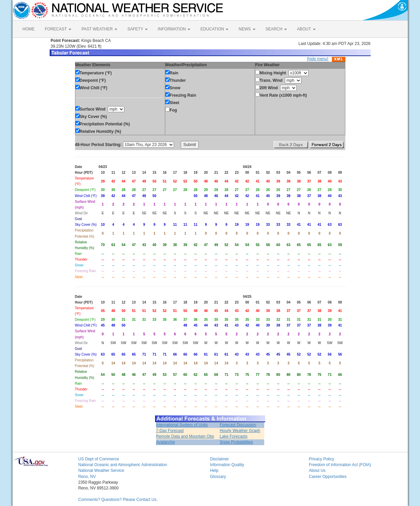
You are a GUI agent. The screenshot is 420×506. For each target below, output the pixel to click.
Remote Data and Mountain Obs (185, 436)
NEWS (247, 29)
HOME (29, 29)
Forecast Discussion (238, 425)
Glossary (218, 477)
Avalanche (166, 442)
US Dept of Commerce (99, 459)
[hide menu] (318, 59)
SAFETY (138, 29)
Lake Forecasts (233, 436)
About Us (317, 471)
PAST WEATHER (99, 29)
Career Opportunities (328, 477)
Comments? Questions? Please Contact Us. (118, 500)
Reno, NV (87, 477)
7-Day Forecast (170, 431)
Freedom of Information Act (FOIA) (340, 465)
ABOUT (306, 29)
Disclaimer (220, 459)
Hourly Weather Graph (240, 431)
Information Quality (227, 465)
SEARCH (276, 29)
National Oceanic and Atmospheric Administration (123, 465)
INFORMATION (174, 29)
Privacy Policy (322, 459)
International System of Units (182, 425)
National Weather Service (101, 471)
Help (214, 471)
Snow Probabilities (236, 442)
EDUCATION (214, 29)
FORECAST (58, 29)
